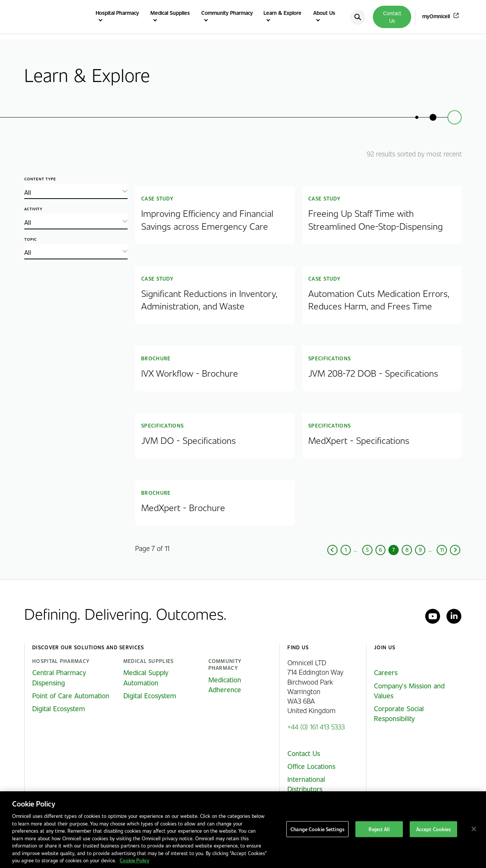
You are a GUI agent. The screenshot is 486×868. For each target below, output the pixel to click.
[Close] (474, 829)
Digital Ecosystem (59, 709)
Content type (40, 179)
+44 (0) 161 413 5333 (316, 727)
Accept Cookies (434, 829)
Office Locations (311, 766)
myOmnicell (436, 16)
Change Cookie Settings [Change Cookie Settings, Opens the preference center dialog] (317, 829)
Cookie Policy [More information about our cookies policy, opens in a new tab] (134, 860)
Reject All (379, 829)
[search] (358, 17)
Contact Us (392, 17)
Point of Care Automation (71, 696)
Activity (33, 209)
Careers (386, 672)
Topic (31, 239)
